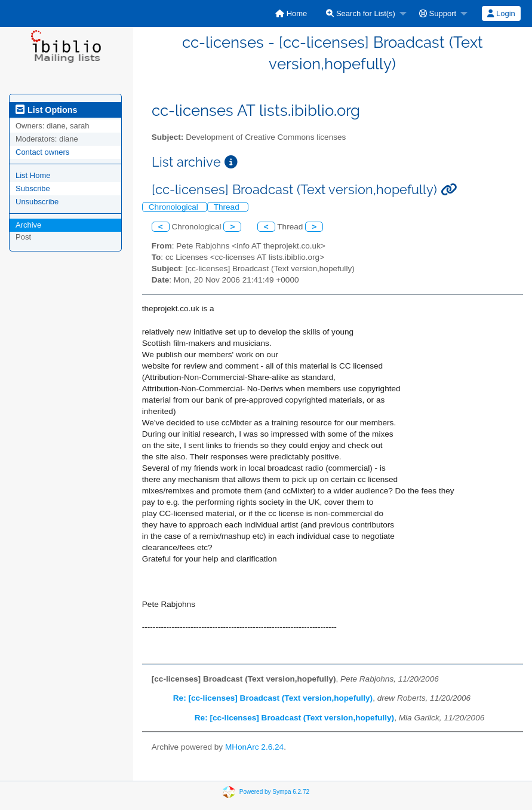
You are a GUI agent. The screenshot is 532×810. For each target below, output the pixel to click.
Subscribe (33, 188)
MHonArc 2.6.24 (254, 747)
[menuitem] (291, 13)
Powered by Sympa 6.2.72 (274, 792)
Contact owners (42, 152)
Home (291, 13)
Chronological (175, 207)
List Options (46, 110)
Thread (228, 207)
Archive (28, 225)
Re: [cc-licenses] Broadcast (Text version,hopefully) (273, 698)
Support (438, 13)
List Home (33, 175)
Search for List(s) (361, 13)
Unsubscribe (37, 202)
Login (501, 13)
